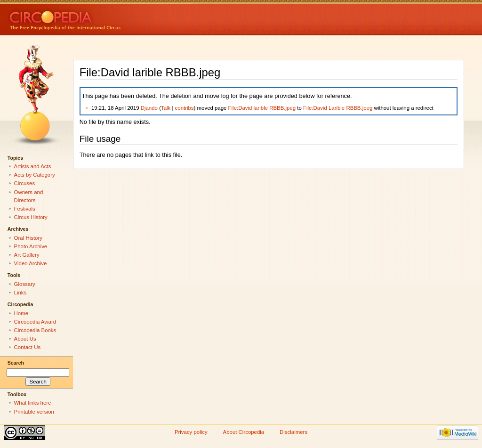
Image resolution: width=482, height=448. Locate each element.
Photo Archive (31, 246)
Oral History (28, 238)
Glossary (25, 284)
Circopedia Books (35, 330)
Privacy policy (191, 432)
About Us (25, 339)
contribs (185, 108)
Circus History (31, 217)
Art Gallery (27, 255)
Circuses (25, 183)
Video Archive (31, 263)
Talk (166, 108)
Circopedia (97, 18)
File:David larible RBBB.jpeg (262, 108)
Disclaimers (293, 432)
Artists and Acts (33, 166)
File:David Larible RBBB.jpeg (338, 108)
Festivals (25, 209)
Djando (149, 108)
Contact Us (28, 347)
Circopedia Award (35, 322)
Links (20, 293)
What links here (33, 403)
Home (21, 313)
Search (16, 363)
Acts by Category (35, 175)
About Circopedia (244, 432)
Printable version (34, 412)
